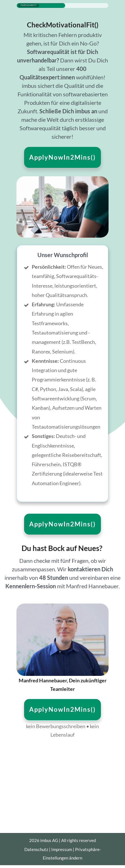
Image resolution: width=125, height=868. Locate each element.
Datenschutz (36, 849)
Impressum (62, 849)
